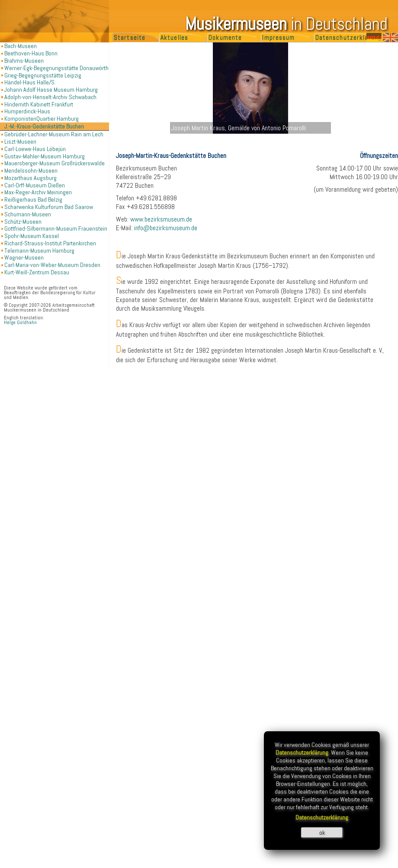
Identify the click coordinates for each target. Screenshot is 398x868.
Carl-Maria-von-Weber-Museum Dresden (52, 265)
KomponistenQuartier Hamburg (42, 119)
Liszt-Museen (20, 141)
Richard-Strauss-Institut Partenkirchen (50, 243)
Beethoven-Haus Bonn (31, 53)
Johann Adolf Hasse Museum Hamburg (51, 90)
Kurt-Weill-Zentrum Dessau (37, 272)
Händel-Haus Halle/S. (30, 82)
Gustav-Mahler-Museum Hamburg (45, 156)
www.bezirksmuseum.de (161, 219)
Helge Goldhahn (20, 323)
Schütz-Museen (23, 222)
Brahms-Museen (24, 61)
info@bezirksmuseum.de (166, 228)
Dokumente (225, 38)
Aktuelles (174, 38)
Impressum (278, 38)
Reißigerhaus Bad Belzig (33, 199)
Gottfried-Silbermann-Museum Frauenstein (56, 228)
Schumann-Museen (28, 214)
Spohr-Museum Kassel (32, 236)
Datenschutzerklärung (348, 38)
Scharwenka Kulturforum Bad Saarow (49, 207)
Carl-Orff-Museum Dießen (35, 185)
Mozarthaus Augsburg (30, 178)
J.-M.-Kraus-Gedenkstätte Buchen (44, 126)
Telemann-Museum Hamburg (39, 251)
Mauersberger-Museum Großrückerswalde (55, 163)
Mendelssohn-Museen (31, 170)
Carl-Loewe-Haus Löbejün (35, 149)
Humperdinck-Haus (27, 111)
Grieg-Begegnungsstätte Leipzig (43, 75)
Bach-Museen (21, 46)
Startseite (130, 38)
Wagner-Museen (24, 257)
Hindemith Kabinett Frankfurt (39, 104)
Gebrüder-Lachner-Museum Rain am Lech (54, 134)
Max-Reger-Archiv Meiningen (38, 192)
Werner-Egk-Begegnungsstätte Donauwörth (56, 68)
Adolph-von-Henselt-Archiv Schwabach (50, 97)
